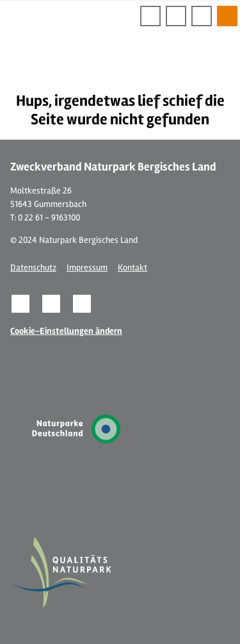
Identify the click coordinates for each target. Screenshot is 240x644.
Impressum (87, 268)
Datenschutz (33, 268)
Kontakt (132, 268)
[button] (20, 304)
